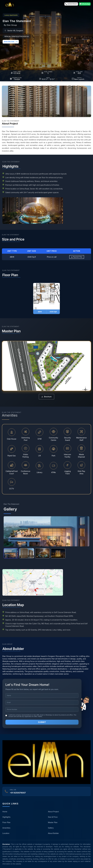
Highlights (6, 817)
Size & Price (53, 817)
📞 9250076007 (71, 4)
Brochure (46, 397)
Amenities (6, 828)
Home (5, 812)
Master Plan (53, 822)
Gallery (51, 828)
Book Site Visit (11, 42)
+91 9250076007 (18, 793)
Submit (42, 722)
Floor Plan (6, 822)
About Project (53, 812)
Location (6, 833)
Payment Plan (77, 257)
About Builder (53, 833)
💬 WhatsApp (85, 4)
